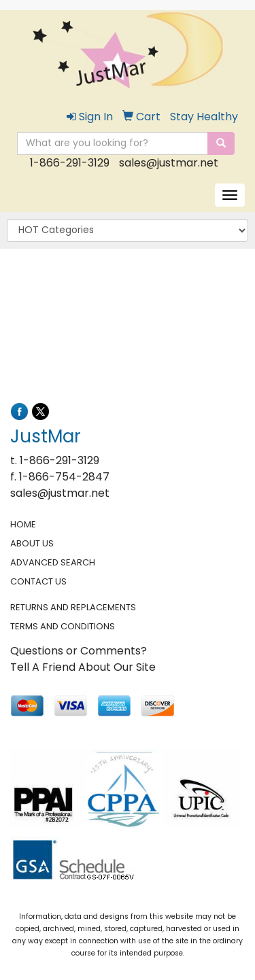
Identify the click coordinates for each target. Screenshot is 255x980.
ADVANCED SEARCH (53, 562)
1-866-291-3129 (70, 163)
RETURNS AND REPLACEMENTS (73, 607)
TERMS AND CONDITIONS (63, 626)
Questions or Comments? (79, 651)
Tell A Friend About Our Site (83, 667)
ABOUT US (32, 543)
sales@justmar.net (169, 163)
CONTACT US (38, 581)
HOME (23, 524)
